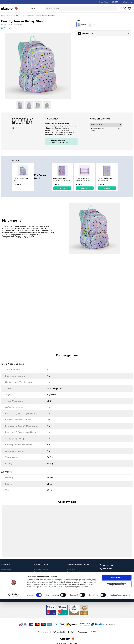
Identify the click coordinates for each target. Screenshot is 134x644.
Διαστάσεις (67, 472)
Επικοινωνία (71, 517)
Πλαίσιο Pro (128, 2)
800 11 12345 (108, 517)
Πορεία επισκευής (73, 528)
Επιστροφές (38, 528)
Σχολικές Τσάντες (29, 16)
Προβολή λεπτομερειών (119, 640)
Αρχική (3, 16)
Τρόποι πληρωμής (40, 520)
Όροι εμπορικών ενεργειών (77, 531)
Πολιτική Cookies (60, 581)
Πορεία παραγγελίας (74, 525)
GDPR (94, 581)
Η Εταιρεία (5, 523)
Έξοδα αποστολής (40, 525)
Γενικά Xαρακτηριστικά (67, 364)
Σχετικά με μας (6, 517)
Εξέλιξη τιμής (6, 28)
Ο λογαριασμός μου (41, 517)
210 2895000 (109, 513)
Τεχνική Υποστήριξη (74, 520)
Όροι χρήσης (43, 581)
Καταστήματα (104, 2)
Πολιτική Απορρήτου (79, 581)
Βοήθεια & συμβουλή (74, 523)
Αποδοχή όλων (117, 622)
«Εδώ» (51, 632)
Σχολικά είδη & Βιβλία (14, 16)
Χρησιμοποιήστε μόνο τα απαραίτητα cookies (117, 629)
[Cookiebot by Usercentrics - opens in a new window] (13, 640)
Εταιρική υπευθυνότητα (9, 525)
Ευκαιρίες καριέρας (8, 520)
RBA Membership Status (10, 528)
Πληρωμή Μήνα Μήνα (42, 523)
